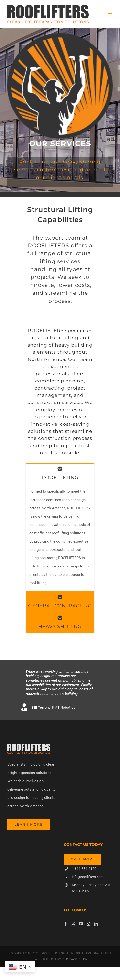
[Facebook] (66, 924)
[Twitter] (73, 924)
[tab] (60, 473)
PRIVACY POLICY (76, 959)
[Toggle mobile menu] (110, 14)
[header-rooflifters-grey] (29, 745)
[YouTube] (81, 924)
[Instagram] (88, 924)
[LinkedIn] (96, 924)
